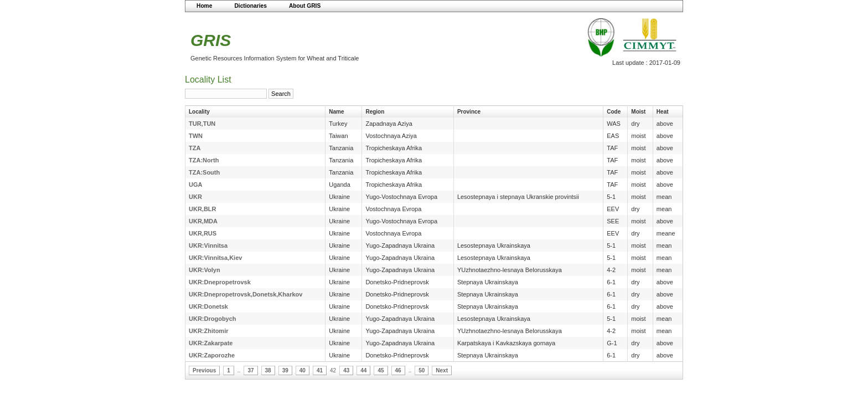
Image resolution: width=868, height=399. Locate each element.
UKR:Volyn (205, 270)
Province (469, 112)
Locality (199, 112)
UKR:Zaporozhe (212, 355)
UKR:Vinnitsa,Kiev (215, 258)
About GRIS (305, 6)
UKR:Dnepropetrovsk (220, 282)
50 (422, 370)
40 (303, 370)
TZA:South (204, 172)
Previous (204, 370)
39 (285, 370)
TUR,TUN (202, 124)
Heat (663, 112)
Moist (638, 112)
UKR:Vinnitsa (208, 245)
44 (363, 370)
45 (381, 370)
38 (268, 370)
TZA (195, 148)
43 (346, 370)
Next (442, 370)
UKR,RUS (203, 233)
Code (614, 112)
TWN (196, 136)
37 (250, 370)
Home (204, 6)
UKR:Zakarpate (211, 343)
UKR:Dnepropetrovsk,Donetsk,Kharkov (246, 294)
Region (375, 112)
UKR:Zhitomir (209, 331)
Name (336, 112)
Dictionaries (250, 6)
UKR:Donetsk (208, 306)
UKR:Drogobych (213, 319)
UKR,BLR (203, 209)
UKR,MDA (203, 221)
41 (320, 370)
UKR (195, 197)
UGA (195, 185)
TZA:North (204, 160)
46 (398, 370)
